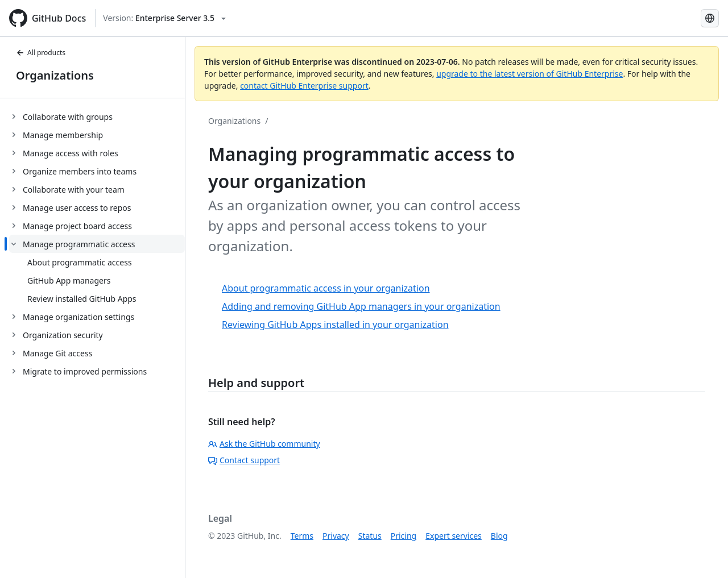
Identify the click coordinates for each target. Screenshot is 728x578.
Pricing (404, 536)
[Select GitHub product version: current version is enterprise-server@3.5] (164, 18)
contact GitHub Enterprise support (304, 86)
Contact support (244, 460)
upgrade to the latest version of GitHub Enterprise (530, 74)
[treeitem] (97, 117)
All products (41, 53)
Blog (499, 536)
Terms (302, 536)
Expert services (454, 536)
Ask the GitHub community (264, 444)
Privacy (336, 536)
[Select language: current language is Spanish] (710, 18)
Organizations (55, 75)
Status (370, 536)
